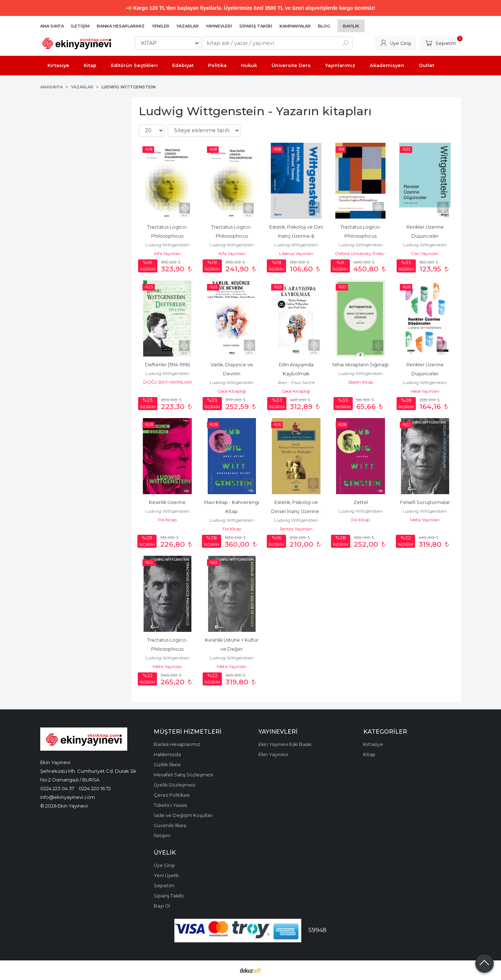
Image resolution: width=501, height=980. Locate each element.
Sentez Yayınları (296, 529)
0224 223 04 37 (57, 788)
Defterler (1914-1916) (167, 365)
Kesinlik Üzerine (167, 502)
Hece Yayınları (425, 391)
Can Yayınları (425, 253)
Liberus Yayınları (296, 253)
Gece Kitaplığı (232, 391)
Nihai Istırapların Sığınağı (361, 365)
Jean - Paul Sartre (296, 382)
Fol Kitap (167, 520)
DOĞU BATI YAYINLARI (167, 382)
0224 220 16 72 (95, 788)
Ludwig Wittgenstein (167, 245)
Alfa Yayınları (167, 253)
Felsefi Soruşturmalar (425, 502)
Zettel (361, 502)
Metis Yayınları (425, 520)
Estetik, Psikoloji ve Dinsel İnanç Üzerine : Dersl (297, 511)
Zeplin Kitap (361, 382)
